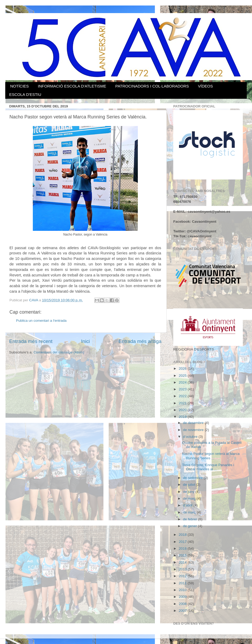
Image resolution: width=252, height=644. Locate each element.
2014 (183, 562)
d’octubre (191, 437)
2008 (183, 604)
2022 (183, 396)
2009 (183, 597)
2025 (183, 376)
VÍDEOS (205, 86)
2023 (183, 389)
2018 (183, 535)
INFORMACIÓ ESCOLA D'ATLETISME (72, 86)
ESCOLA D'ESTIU (25, 94)
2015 (183, 555)
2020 (183, 410)
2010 (183, 590)
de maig (190, 498)
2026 (183, 369)
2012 (183, 576)
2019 (183, 417)
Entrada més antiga (140, 341)
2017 (183, 542)
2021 (183, 403)
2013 (183, 569)
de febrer (191, 519)
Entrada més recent (31, 341)
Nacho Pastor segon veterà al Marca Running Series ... (211, 456)
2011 (183, 583)
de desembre (194, 423)
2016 (183, 549)
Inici (86, 341)
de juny (189, 492)
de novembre (194, 430)
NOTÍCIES (20, 86)
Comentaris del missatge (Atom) (59, 352)
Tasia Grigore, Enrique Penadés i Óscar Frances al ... (208, 467)
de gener (190, 526)
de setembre (193, 478)
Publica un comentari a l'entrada (41, 321)
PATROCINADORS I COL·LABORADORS (152, 86)
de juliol (190, 485)
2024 (183, 382)
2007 (183, 611)
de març (190, 512)
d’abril (188, 505)
